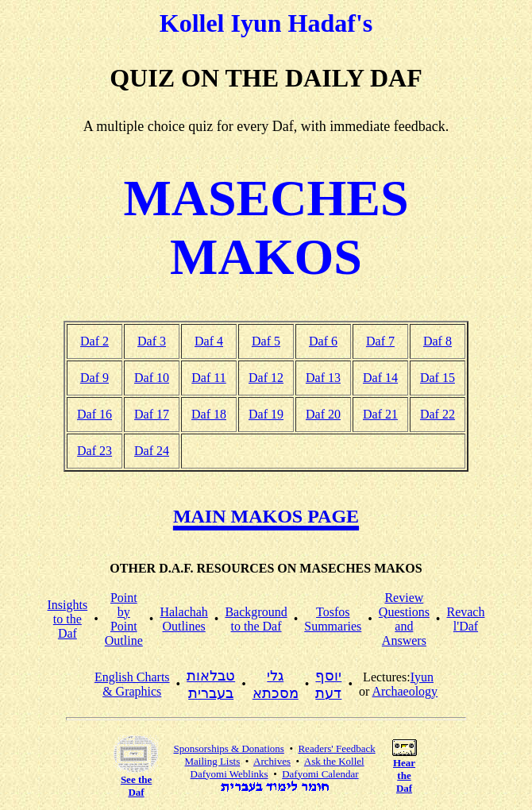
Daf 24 (152, 451)
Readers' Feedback (336, 748)
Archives (272, 761)
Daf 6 (323, 341)
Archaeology (405, 691)
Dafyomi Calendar (320, 774)
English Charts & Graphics (132, 684)
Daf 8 (438, 341)
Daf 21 (380, 414)
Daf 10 (152, 378)
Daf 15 (438, 378)
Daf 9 (94, 378)
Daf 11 (208, 378)
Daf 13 (323, 378)
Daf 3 (152, 341)
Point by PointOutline (124, 619)
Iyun (422, 677)
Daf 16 (94, 414)
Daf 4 (209, 341)
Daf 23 (94, 451)
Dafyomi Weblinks (229, 774)
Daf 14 (380, 378)
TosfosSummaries (333, 619)
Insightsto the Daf (68, 619)
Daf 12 (266, 378)
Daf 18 (209, 414)
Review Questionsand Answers (404, 619)
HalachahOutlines (183, 619)
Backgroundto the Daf (256, 619)
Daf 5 (266, 341)
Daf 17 (152, 414)
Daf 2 (94, 341)
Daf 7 (380, 341)
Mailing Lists (213, 761)
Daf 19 (266, 414)
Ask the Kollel (334, 761)
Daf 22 (438, 414)
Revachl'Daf (465, 619)
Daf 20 (323, 414)
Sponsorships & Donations (228, 748)
